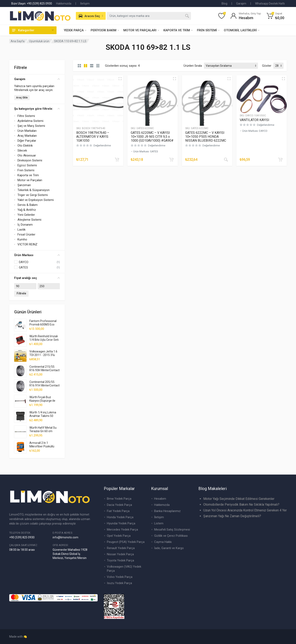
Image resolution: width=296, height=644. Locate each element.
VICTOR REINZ (27, 244)
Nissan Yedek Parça (120, 554)
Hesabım (160, 499)
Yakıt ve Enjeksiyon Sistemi (36, 200)
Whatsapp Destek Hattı (270, 3)
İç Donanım (25, 225)
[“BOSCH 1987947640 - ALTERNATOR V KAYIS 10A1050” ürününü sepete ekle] (117, 160)
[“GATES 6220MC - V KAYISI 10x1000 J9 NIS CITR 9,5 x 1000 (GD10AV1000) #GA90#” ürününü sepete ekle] (171, 160)
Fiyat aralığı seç (37, 278)
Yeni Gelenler (26, 215)
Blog (224, 3)
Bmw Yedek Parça (119, 499)
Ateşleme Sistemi (29, 220)
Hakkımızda (64, 3)
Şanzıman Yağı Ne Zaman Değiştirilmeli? (232, 516)
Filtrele (21, 293)
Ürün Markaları (27, 131)
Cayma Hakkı (163, 542)
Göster (267, 66)
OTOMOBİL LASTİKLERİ (242, 30)
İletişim (85, 3)
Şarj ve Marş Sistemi (31, 126)
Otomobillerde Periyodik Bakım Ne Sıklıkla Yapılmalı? (241, 505)
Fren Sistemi (26, 170)
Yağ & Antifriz (27, 210)
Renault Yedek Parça (121, 548)
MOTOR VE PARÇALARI (141, 30)
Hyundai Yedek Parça (121, 523)
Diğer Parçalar (27, 141)
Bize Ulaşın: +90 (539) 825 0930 (32, 3)
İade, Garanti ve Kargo (169, 548)
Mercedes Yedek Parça (122, 530)
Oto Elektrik (25, 146)
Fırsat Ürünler (26, 234)
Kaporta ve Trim (28, 175)
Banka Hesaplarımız (167, 511)
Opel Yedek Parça (119, 536)
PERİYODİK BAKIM (105, 30)
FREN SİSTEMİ (208, 30)
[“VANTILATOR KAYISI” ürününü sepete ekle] (280, 160)
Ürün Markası (37, 255)
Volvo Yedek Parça (120, 577)
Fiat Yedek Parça (118, 511)
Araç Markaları (27, 136)
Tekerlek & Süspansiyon (34, 190)
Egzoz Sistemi (27, 165)
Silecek (22, 150)
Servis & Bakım (28, 205)
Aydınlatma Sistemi (30, 121)
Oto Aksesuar (27, 155)
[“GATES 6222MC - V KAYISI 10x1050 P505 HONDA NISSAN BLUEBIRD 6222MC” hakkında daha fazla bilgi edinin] (226, 160)
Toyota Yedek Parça (120, 560)
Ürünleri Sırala (193, 66)
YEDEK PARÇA (75, 30)
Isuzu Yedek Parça (119, 583)
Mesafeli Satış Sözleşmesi (172, 530)
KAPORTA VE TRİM (178, 30)
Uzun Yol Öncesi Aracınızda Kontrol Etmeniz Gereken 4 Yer (245, 510)
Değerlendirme (102, 145)
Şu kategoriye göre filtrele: (37, 109)
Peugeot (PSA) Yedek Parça (126, 542)
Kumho (22, 239)
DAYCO (24, 262)
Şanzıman (24, 185)
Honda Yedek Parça (120, 517)
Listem (159, 523)
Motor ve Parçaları (30, 180)
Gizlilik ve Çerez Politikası (171, 536)
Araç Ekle (22, 97)
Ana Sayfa (18, 41)
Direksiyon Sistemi (30, 160)
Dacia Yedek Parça (119, 505)
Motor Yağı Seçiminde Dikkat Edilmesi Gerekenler (239, 499)
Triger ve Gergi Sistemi (33, 195)
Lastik (21, 230)
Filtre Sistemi (26, 116)
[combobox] (149, 16)
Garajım (241, 3)
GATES (23, 267)
